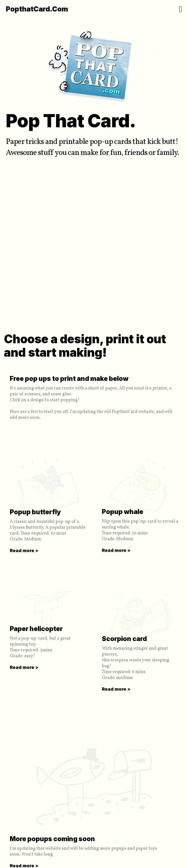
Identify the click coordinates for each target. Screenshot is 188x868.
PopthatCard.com (37, 9)
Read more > (24, 551)
